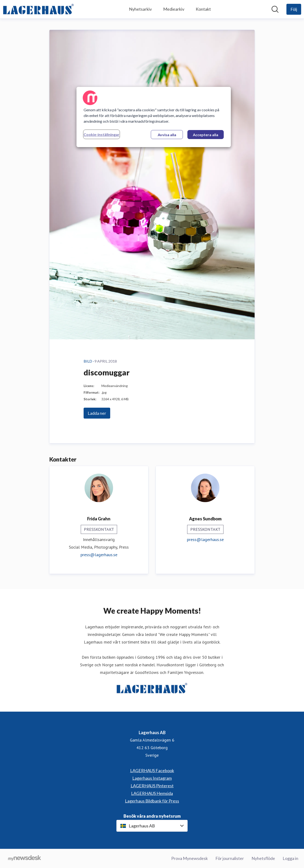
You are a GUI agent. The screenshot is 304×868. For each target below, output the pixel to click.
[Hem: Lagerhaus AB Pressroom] (38, 9)
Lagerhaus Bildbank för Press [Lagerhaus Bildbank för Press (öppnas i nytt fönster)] (152, 801)
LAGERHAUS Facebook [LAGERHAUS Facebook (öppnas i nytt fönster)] (152, 770)
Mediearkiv (174, 9)
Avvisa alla (167, 135)
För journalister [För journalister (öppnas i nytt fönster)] (230, 858)
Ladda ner (97, 413)
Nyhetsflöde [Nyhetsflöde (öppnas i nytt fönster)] (263, 858)
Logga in (290, 858)
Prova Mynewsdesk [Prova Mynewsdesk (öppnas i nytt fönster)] (190, 858)
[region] (154, 117)
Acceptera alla (206, 135)
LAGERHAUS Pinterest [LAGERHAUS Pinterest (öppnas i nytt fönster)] (152, 786)
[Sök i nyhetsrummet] (275, 9)
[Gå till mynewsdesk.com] (25, 859)
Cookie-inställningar (102, 134)
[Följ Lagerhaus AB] (294, 9)
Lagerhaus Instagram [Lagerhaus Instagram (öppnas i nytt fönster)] (152, 778)
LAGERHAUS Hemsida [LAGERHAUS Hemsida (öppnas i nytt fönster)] (152, 793)
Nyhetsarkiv (140, 9)
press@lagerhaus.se (99, 555)
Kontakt (203, 9)
